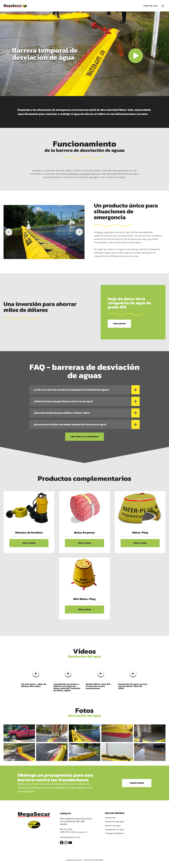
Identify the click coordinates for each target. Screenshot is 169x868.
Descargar (120, 324)
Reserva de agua (113, 829)
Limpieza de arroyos (115, 833)
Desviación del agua (115, 825)
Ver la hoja (29, 546)
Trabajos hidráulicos (115, 837)
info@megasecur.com (70, 841)
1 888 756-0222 (150, 6)
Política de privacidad (94, 864)
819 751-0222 (66, 833)
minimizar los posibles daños (82, 174)
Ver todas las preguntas (84, 439)
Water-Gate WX (105, 232)
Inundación (110, 821)
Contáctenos (135, 787)
